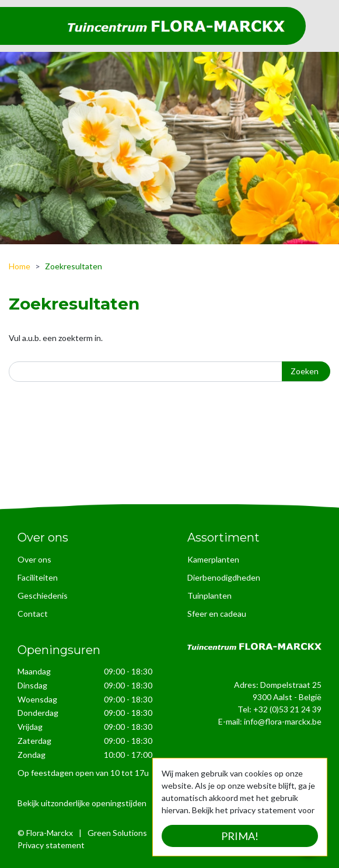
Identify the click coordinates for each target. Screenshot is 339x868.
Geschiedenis (43, 595)
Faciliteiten (38, 577)
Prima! (240, 836)
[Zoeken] (169, 372)
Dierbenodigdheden (224, 577)
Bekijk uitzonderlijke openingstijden (82, 802)
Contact (33, 614)
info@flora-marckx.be (283, 721)
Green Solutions (117, 832)
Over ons (34, 559)
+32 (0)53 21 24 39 (287, 709)
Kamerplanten (213, 559)
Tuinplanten (209, 595)
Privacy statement (51, 844)
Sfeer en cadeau (217, 614)
